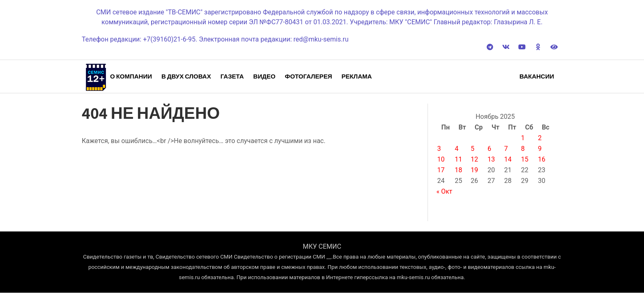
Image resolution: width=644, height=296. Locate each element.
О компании (131, 76)
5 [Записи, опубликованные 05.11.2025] (473, 149)
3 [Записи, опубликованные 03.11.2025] (439, 149)
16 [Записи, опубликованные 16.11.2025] (542, 159)
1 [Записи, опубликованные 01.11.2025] (523, 138)
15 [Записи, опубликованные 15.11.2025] (525, 159)
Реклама (356, 76)
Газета (232, 76)
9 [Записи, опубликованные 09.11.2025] (540, 149)
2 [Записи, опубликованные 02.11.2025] (540, 138)
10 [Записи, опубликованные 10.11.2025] (441, 159)
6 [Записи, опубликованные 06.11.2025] (489, 149)
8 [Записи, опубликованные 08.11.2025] (523, 149)
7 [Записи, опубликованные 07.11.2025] (506, 149)
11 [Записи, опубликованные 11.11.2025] (458, 159)
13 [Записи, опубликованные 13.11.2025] (491, 159)
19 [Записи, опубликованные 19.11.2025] (474, 170)
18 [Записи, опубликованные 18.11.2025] (458, 170)
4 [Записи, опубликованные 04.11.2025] (457, 149)
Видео (264, 76)
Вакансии (537, 76)
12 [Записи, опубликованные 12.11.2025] (474, 159)
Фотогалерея (309, 76)
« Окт (444, 191)
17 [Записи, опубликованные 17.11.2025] (441, 170)
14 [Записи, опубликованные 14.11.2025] (508, 159)
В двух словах (186, 76)
